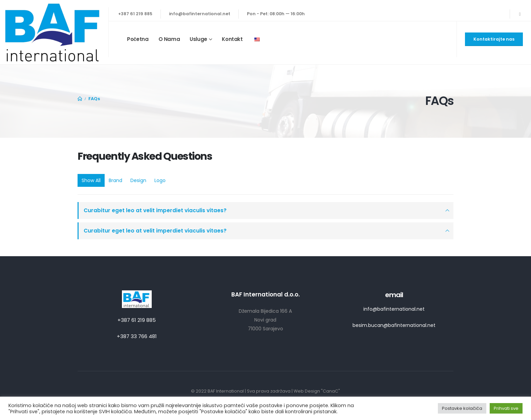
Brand (115, 180)
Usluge (198, 39)
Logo (160, 180)
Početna (138, 39)
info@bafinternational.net (200, 14)
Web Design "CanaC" (317, 391)
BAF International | (227, 391)
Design (138, 180)
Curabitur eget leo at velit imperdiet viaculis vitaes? (155, 210)
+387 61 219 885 (135, 14)
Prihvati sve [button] (506, 408)
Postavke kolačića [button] (462, 408)
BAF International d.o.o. (265, 294)
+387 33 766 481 (137, 336)
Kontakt (232, 39)
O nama (169, 39)
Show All (91, 180)
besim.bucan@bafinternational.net (394, 325)
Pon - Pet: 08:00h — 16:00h (276, 14)
